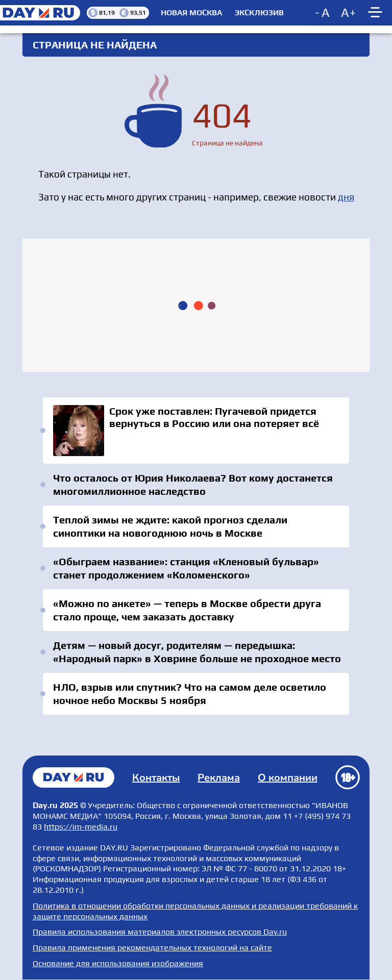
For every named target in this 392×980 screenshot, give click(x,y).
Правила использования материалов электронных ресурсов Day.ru (160, 932)
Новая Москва (191, 13)
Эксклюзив (259, 13)
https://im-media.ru (81, 827)
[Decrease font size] (323, 13)
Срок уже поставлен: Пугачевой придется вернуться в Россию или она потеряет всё (196, 431)
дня (346, 197)
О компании (288, 778)
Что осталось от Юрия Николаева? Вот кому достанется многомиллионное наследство (193, 484)
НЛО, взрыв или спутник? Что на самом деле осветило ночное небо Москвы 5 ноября (190, 694)
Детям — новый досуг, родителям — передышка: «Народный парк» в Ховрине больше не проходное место (197, 652)
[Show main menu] (377, 13)
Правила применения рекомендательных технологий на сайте (152, 948)
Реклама (219, 778)
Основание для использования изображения (118, 963)
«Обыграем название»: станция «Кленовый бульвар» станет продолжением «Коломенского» (186, 568)
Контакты (156, 778)
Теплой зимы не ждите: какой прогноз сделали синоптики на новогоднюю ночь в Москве (170, 526)
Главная (73, 777)
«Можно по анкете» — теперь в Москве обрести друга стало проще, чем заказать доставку (187, 610)
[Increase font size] (349, 13)
